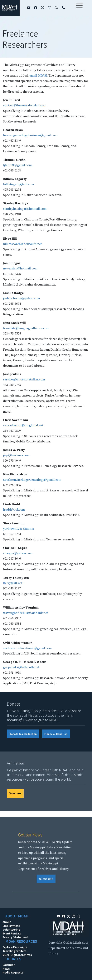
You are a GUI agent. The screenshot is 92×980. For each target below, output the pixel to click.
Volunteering (11, 929)
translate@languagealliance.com (26, 328)
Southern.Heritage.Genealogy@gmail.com (32, 480)
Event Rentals (12, 933)
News (6, 969)
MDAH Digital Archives (17, 955)
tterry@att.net (13, 583)
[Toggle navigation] (79, 8)
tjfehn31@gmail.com (17, 165)
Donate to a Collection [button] (23, 734)
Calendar (9, 965)
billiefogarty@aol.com (19, 184)
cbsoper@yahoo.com (18, 553)
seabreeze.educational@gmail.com (27, 648)
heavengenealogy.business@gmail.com (30, 135)
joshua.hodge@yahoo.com (22, 298)
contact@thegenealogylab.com (25, 105)
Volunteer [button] (15, 793)
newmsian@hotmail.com (20, 268)
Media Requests (13, 972)
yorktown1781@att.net (19, 529)
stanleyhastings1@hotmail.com (25, 209)
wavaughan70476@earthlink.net (25, 613)
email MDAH (38, 76)
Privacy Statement (15, 937)
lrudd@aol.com (14, 510)
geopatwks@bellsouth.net (21, 667)
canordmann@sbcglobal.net (23, 425)
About (7, 922)
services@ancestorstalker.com (24, 379)
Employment (11, 926)
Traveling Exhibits (14, 951)
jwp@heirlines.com (16, 455)
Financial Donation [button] (56, 734)
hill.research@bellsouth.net (22, 244)
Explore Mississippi (15, 947)
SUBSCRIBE (46, 879)
